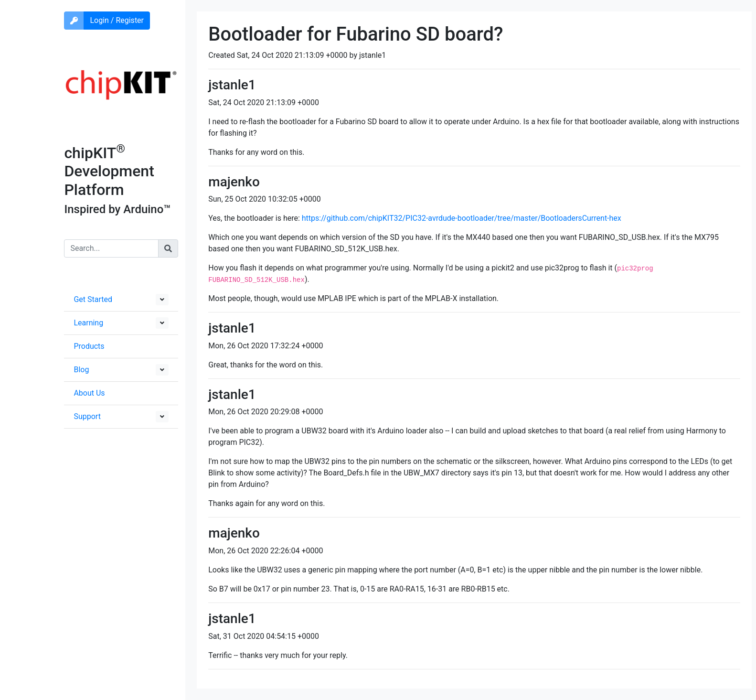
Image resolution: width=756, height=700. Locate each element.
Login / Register (117, 20)
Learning (88, 323)
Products (89, 346)
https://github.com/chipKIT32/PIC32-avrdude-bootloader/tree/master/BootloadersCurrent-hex (462, 218)
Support (87, 416)
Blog (81, 370)
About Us (89, 393)
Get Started (93, 299)
